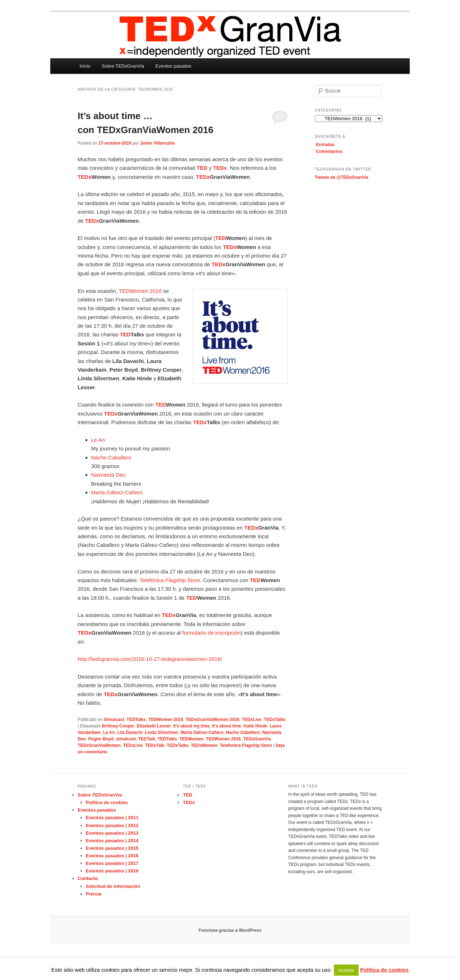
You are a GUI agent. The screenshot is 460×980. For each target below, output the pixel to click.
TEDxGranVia (257, 739)
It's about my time (192, 726)
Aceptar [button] (346, 970)
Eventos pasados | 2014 (112, 841)
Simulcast (114, 720)
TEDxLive (252, 720)
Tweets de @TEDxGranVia (342, 177)
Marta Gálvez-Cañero (117, 492)
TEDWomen (191, 739)
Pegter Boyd (101, 739)
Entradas (325, 145)
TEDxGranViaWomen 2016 (212, 720)
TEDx (189, 802)
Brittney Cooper (118, 726)
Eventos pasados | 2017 (112, 863)
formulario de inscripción (211, 633)
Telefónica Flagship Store (170, 580)
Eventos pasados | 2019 (112, 871)
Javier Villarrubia (157, 143)
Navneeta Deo (109, 475)
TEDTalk (147, 739)
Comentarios (329, 151)
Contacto (88, 878)
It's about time (227, 726)
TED (188, 795)
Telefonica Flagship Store (246, 745)
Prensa (94, 894)
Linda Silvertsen (162, 732)
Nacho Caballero (111, 457)
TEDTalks (136, 720)
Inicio (85, 66)
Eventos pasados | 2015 (112, 848)
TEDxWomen (204, 745)
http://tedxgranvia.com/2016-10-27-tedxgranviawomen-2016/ (150, 659)
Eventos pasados (174, 66)
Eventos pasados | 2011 (112, 818)
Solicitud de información (113, 886)
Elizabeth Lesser (154, 726)
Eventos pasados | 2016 (112, 856)
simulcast (126, 739)
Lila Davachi (130, 732)
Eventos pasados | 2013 (112, 833)
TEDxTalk (155, 745)
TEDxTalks (275, 720)
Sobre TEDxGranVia (123, 66)
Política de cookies (107, 802)
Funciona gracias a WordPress (230, 930)
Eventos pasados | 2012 (112, 825)
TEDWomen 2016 (140, 291)
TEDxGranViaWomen (99, 745)
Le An (98, 440)
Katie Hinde (256, 726)
